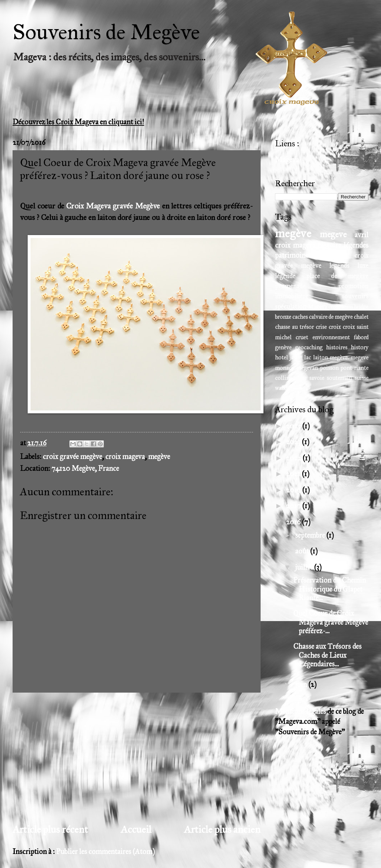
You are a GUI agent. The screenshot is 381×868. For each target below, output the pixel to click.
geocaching (309, 347)
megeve (333, 234)
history (360, 347)
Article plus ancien (222, 829)
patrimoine (292, 255)
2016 (294, 522)
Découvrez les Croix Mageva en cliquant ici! (78, 122)
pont (346, 368)
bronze (283, 317)
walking (284, 388)
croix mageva (125, 457)
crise (321, 327)
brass (347, 307)
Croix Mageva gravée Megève (113, 206)
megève (159, 457)
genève (283, 347)
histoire (329, 245)
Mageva (287, 160)
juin (302, 685)
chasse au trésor (294, 327)
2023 (294, 442)
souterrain (339, 378)
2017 (294, 506)
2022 (294, 458)
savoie (317, 378)
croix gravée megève (72, 457)
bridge (361, 307)
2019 (294, 490)
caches (300, 317)
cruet (302, 337)
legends (339, 266)
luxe (363, 266)
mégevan (307, 368)
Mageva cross (324, 307)
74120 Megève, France (85, 469)
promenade (290, 286)
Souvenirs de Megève (106, 32)
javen (296, 357)
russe (300, 378)
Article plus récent (50, 829)
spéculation (291, 307)
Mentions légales (300, 711)
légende (285, 276)
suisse (361, 378)
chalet (361, 317)
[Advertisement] (137, 758)
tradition (332, 255)
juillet (305, 567)
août (303, 551)
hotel (281, 357)
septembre (311, 535)
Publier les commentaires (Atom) (105, 852)
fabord (361, 337)
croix (335, 327)
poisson (329, 368)
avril (361, 235)
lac (307, 357)
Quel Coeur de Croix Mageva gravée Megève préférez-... (331, 622)
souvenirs (355, 296)
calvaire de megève (331, 317)
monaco (285, 368)
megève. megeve (349, 357)
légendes (356, 245)
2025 (294, 426)
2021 (294, 474)
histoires (337, 347)
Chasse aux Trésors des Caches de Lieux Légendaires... (327, 655)
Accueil (136, 829)
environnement (331, 337)
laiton (320, 357)
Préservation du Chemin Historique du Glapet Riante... (330, 589)
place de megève (337, 276)
